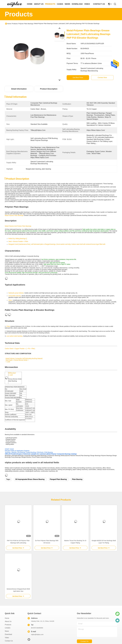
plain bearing (77, 479)
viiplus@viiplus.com (37, 635)
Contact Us (9, 641)
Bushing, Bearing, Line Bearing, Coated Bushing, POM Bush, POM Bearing (29, 452)
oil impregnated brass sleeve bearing (30, 479)
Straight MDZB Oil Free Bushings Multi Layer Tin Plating (104, 542)
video (87, 4)
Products (15, 24)
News (7, 631)
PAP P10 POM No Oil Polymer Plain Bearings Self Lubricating (18, 542)
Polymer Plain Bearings (26, 24)
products (50, 4)
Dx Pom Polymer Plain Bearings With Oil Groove (47, 542)
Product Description (49, 89)
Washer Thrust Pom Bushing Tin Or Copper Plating (75, 542)
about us (39, 4)
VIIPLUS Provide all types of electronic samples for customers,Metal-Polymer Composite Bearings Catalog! (41, 454)
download (77, 4)
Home (30, 4)
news (67, 4)
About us (8, 621)
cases (60, 4)
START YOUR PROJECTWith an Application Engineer (17, 450)
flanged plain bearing (58, 479)
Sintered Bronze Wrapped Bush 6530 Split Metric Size (18, 590)
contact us (99, 4)
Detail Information (19, 89)
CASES (8, 628)
